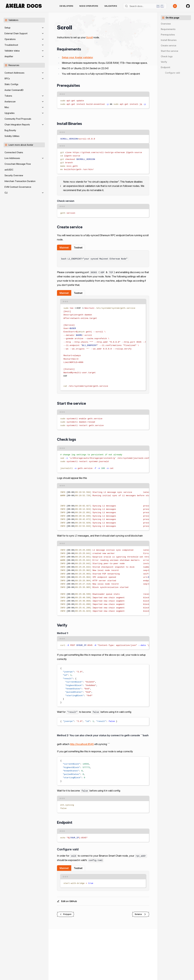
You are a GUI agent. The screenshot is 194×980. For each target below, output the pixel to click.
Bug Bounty (10, 130)
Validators (111, 6)
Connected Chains (14, 152)
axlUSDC (9, 170)
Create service (169, 45)
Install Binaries (169, 40)
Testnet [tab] (78, 248)
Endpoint (166, 67)
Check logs (167, 56)
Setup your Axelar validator (77, 57)
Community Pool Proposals (18, 119)
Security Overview (14, 175)
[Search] (145, 6)
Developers (66, 6)
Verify (164, 62)
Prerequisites (168, 35)
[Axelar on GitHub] (188, 6)
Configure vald (172, 73)
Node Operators (89, 6)
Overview (166, 24)
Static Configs (11, 84)
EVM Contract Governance (18, 187)
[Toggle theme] (176, 6)
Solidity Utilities (12, 136)
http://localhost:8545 (82, 744)
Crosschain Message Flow (18, 164)
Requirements (168, 29)
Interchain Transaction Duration (20, 181)
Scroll (89, 37)
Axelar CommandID (14, 90)
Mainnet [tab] (64, 248)
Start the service (170, 51)
